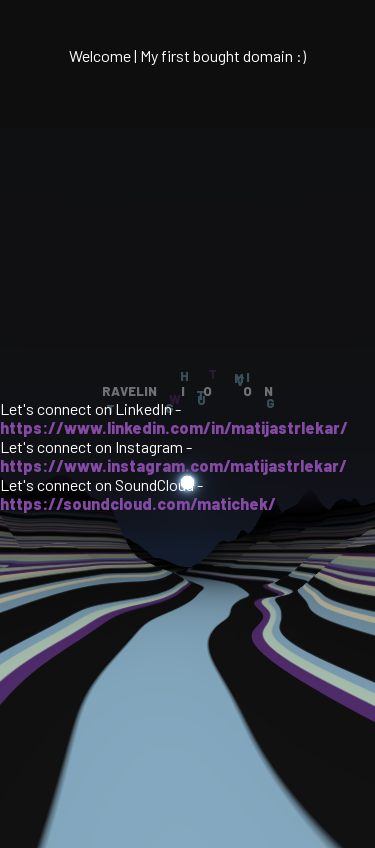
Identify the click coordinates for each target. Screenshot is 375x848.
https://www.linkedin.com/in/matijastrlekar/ (174, 427)
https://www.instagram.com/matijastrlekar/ (173, 465)
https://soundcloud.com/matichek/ (138, 503)
